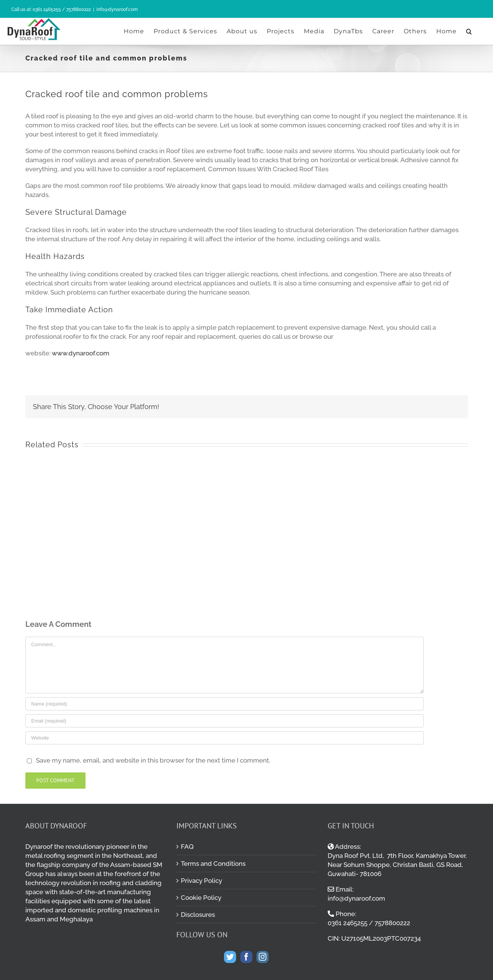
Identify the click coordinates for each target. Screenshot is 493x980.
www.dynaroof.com (81, 353)
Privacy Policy (201, 881)
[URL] (225, 738)
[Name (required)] (225, 704)
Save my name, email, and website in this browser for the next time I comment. (153, 760)
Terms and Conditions (213, 864)
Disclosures (198, 915)
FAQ (187, 847)
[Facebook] (246, 957)
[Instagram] (263, 957)
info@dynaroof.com (117, 9)
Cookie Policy (201, 898)
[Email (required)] (225, 721)
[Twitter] (230, 957)
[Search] (469, 31)
